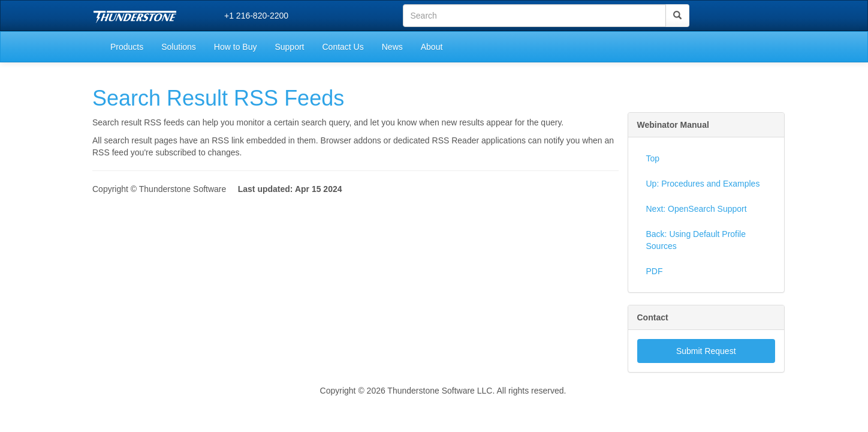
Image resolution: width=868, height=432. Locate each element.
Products (127, 47)
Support (289, 47)
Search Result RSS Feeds (218, 98)
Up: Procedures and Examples (703, 184)
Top (653, 158)
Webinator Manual (673, 125)
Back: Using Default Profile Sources (696, 240)
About (432, 47)
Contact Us (343, 47)
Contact (653, 317)
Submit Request (706, 351)
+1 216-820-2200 (256, 16)
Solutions (179, 47)
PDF (655, 271)
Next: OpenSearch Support (697, 209)
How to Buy (236, 47)
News (392, 47)
